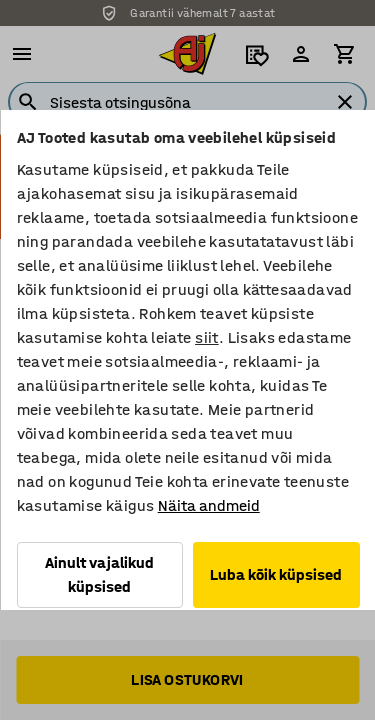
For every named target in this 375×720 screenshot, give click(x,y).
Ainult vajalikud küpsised (99, 574)
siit (207, 337)
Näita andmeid (208, 505)
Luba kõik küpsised (276, 574)
